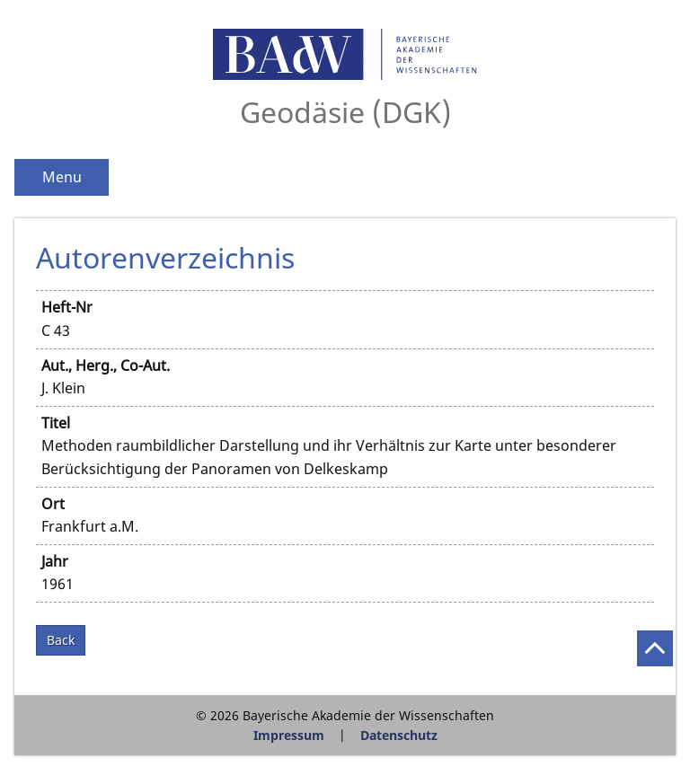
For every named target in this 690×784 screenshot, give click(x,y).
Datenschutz (399, 735)
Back (61, 640)
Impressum (289, 735)
